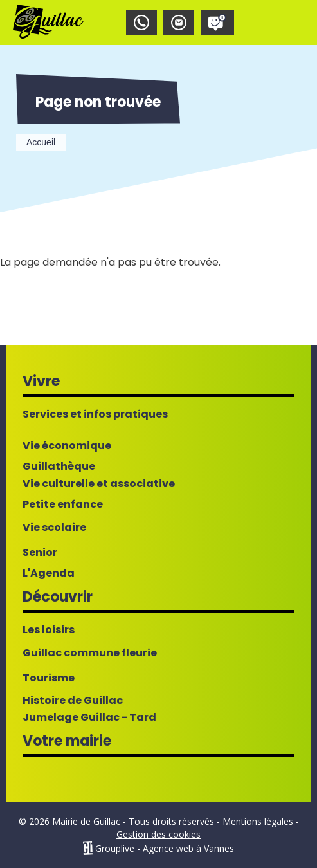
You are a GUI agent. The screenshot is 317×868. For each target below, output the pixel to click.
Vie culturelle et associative (99, 484)
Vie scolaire (54, 528)
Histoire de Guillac (73, 701)
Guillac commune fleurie (90, 653)
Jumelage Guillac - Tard (89, 717)
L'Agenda (49, 573)
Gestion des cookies (158, 834)
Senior (40, 553)
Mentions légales (258, 821)
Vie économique (67, 446)
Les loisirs (49, 630)
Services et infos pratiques (95, 414)
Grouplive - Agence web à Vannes (165, 848)
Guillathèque (59, 466)
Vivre (41, 381)
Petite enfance (63, 504)
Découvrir (58, 597)
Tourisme (49, 678)
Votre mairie (67, 741)
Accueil (41, 142)
